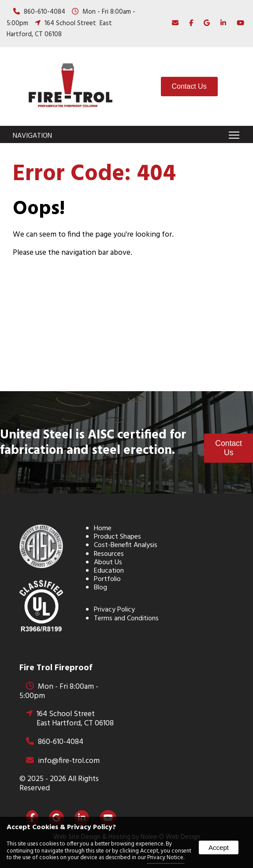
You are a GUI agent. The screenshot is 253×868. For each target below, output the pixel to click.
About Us (108, 562)
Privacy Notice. (166, 858)
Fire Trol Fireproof (56, 668)
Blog (100, 588)
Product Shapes (117, 537)
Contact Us (189, 86)
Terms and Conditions (126, 619)
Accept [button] (219, 847)
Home (103, 528)
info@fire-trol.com (69, 761)
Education (109, 571)
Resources (109, 554)
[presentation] (189, 23)
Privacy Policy (114, 610)
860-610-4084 (45, 12)
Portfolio (107, 579)
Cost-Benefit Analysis (126, 545)
